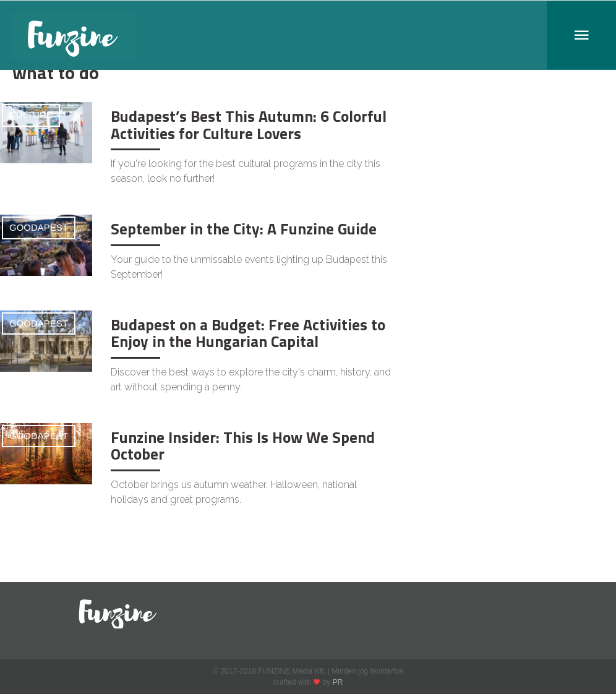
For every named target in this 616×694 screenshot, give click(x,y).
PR (338, 682)
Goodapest (39, 227)
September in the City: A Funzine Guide (244, 229)
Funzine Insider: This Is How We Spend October (243, 446)
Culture (31, 115)
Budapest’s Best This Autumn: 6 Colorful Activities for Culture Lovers (249, 125)
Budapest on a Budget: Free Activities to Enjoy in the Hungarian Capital (248, 333)
